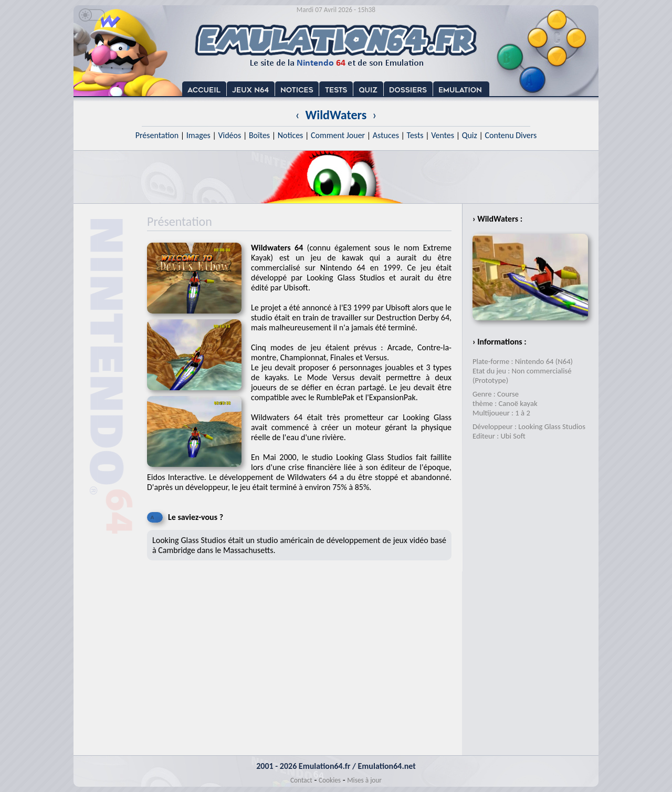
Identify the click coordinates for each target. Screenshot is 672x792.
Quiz (470, 135)
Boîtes (259, 135)
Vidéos (229, 135)
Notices (291, 135)
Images (198, 135)
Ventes (443, 135)
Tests (415, 135)
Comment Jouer (338, 135)
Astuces (386, 135)
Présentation (157, 135)
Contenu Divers (511, 135)
